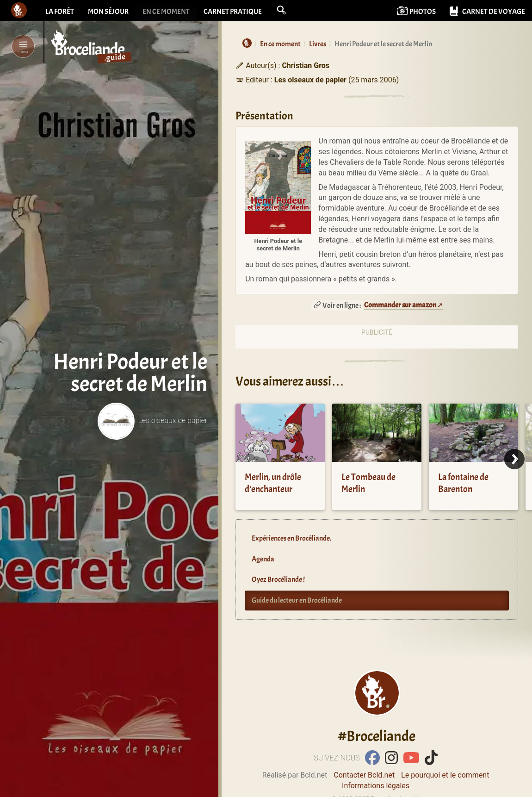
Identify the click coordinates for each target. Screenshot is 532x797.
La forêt (60, 12)
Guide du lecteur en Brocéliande (297, 600)
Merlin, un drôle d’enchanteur (273, 483)
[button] (281, 10)
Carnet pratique (233, 12)
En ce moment (166, 12)
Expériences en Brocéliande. (291, 538)
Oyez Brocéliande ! (278, 579)
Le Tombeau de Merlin (368, 483)
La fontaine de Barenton (463, 483)
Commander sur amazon (400, 305)
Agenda (263, 559)
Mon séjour (108, 12)
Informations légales (376, 786)
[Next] (514, 459)
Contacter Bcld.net (364, 775)
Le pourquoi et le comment (445, 775)
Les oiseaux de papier (152, 420)
